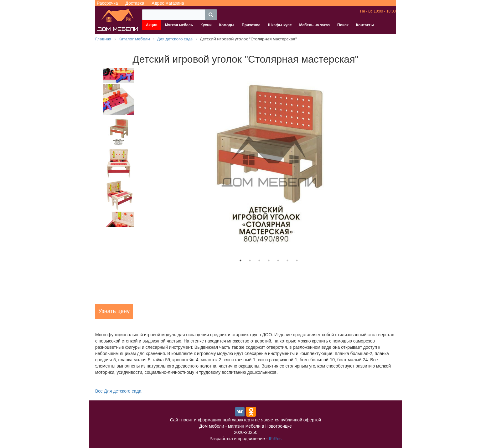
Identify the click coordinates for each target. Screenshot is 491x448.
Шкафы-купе (280, 25)
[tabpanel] (269, 162)
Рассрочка (107, 3)
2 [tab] (250, 260)
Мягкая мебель (179, 25)
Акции (152, 25)
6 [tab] (287, 260)
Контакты (365, 25)
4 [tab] (269, 260)
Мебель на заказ (315, 25)
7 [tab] (297, 260)
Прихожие (251, 25)
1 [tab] (240, 260)
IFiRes (275, 439)
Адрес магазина (168, 3)
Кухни (206, 25)
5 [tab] (278, 260)
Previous (90, 147)
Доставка (135, 3)
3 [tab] (259, 260)
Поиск (343, 25)
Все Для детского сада (118, 391)
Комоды (227, 25)
